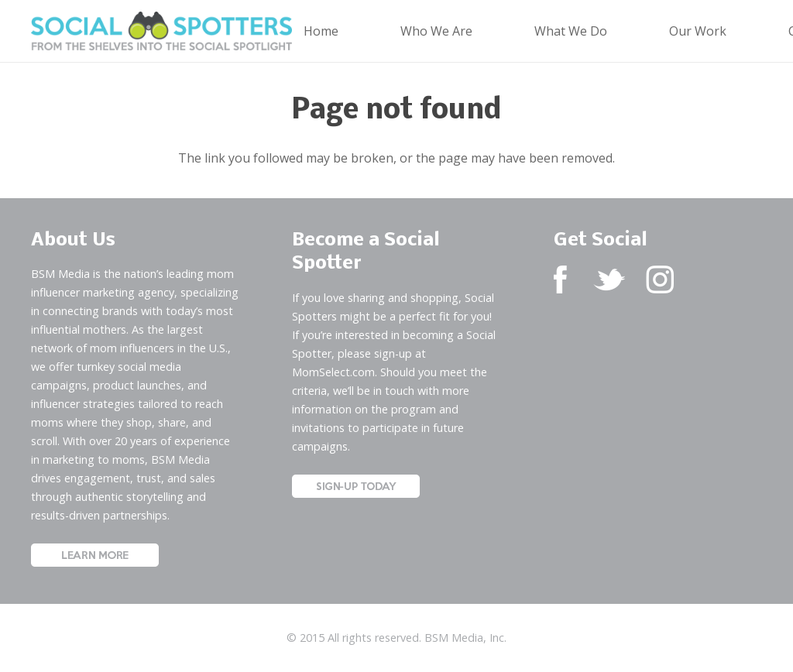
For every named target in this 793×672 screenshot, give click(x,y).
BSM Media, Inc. (465, 638)
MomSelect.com (333, 372)
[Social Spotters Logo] (161, 31)
